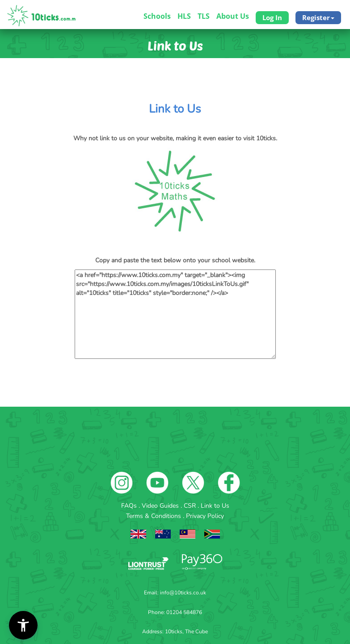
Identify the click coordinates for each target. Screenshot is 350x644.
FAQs (130, 506)
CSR (191, 506)
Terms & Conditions (154, 516)
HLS (184, 16)
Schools (157, 16)
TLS (204, 16)
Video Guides (161, 506)
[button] (23, 625)
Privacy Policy (205, 516)
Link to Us (215, 506)
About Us (233, 16)
